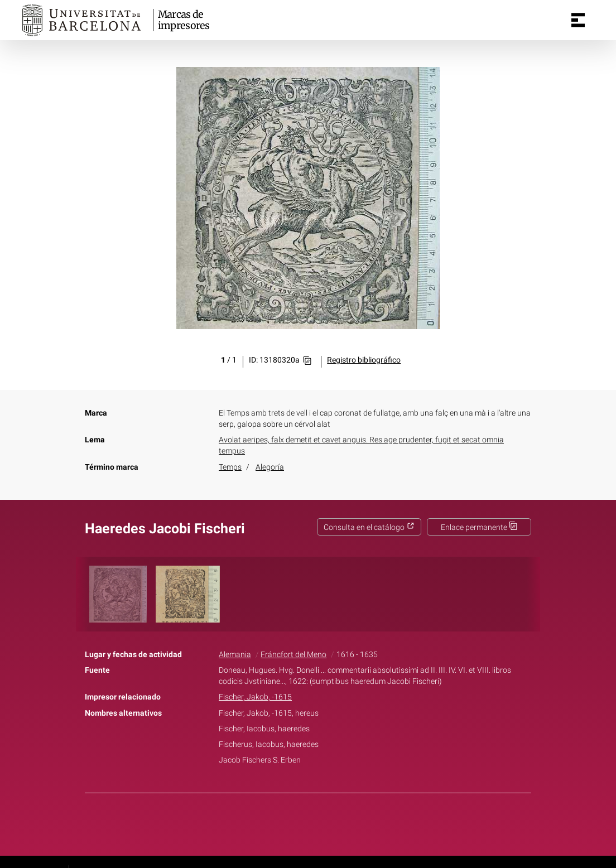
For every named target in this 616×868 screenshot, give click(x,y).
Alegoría (270, 467)
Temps (230, 467)
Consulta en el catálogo (369, 527)
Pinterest (328, 822)
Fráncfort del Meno (293, 655)
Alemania (235, 655)
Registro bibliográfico (364, 360)
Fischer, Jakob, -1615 (255, 697)
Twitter (302, 822)
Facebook (277, 822)
